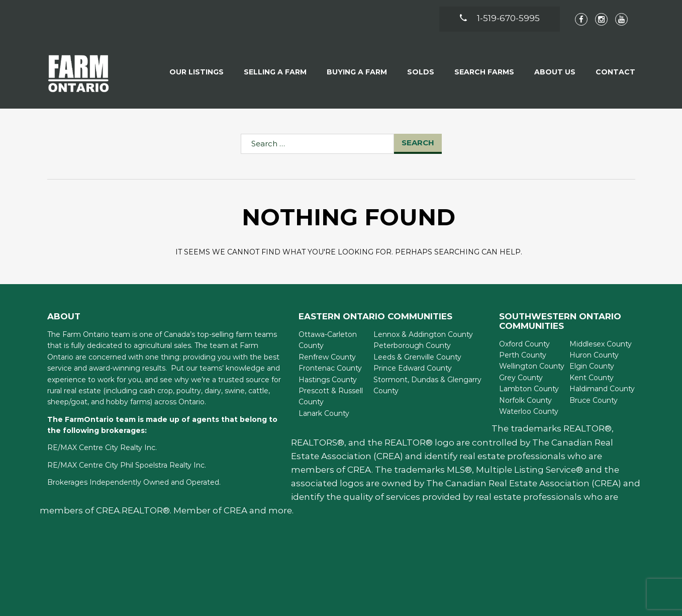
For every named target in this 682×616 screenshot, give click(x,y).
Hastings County (328, 380)
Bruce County (594, 400)
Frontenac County (330, 368)
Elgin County (592, 366)
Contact (615, 72)
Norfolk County (525, 400)
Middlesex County (601, 344)
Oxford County (524, 344)
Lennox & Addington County (423, 334)
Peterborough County (412, 345)
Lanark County (324, 413)
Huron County (594, 355)
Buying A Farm (357, 72)
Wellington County (532, 366)
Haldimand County (602, 389)
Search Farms (484, 72)
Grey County (521, 378)
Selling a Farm (275, 72)
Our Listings (197, 72)
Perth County (523, 355)
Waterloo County (529, 411)
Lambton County (529, 389)
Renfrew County (327, 357)
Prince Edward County (413, 368)
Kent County (592, 378)
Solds (421, 72)
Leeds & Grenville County (417, 357)
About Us (555, 72)
